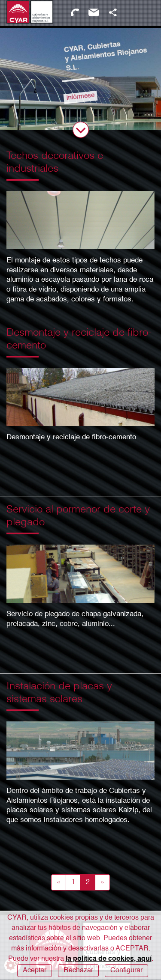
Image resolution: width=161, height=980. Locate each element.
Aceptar (35, 971)
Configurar (126, 971)
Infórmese (80, 95)
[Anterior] (59, 882)
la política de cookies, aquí (109, 959)
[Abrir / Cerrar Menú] (145, 13)
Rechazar (78, 971)
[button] (113, 12)
